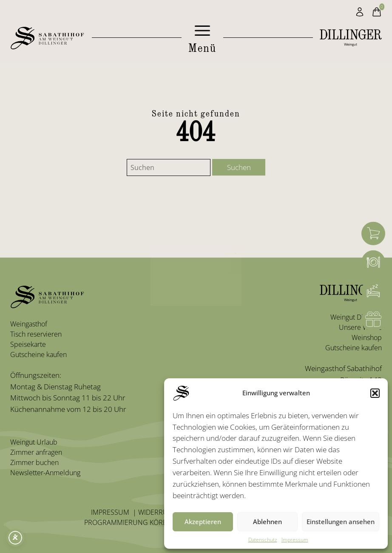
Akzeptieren (203, 522)
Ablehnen (267, 522)
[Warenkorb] (373, 233)
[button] (375, 393)
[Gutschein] (373, 320)
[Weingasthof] (373, 262)
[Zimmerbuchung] (373, 291)
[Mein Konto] (360, 12)
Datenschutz (263, 540)
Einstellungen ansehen (341, 522)
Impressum (295, 540)
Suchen (239, 167)
